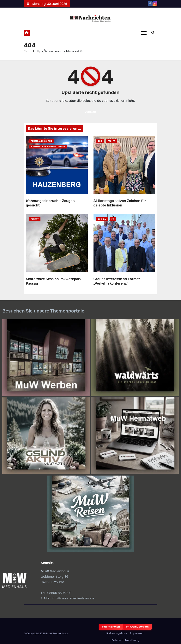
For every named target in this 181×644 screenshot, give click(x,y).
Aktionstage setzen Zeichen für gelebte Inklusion (120, 203)
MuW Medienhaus (57, 633)
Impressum (137, 633)
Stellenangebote (117, 633)
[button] (153, 33)
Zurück (91, 112)
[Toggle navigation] (144, 33)
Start (27, 51)
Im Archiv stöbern (137, 627)
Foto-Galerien (111, 627)
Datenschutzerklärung (125, 640)
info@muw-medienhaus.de (73, 598)
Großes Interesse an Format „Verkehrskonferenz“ (117, 281)
